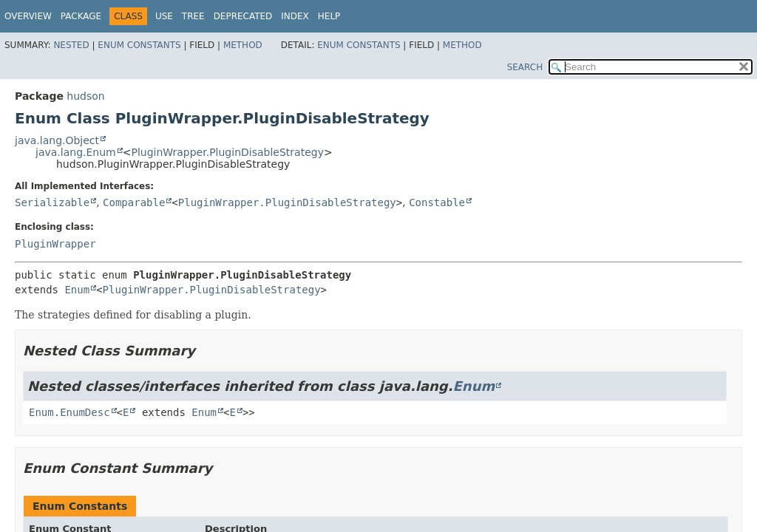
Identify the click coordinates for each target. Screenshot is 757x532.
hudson (85, 96)
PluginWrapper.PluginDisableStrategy (227, 152)
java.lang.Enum (76, 152)
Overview (28, 16)
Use (164, 16)
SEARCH (525, 67)
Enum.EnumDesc (69, 412)
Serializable (52, 202)
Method (243, 45)
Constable (437, 202)
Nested (71, 45)
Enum (77, 290)
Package (81, 16)
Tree (193, 16)
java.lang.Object (57, 140)
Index (295, 16)
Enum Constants (139, 45)
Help (329, 16)
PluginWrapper (55, 244)
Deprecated (243, 16)
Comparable (134, 202)
